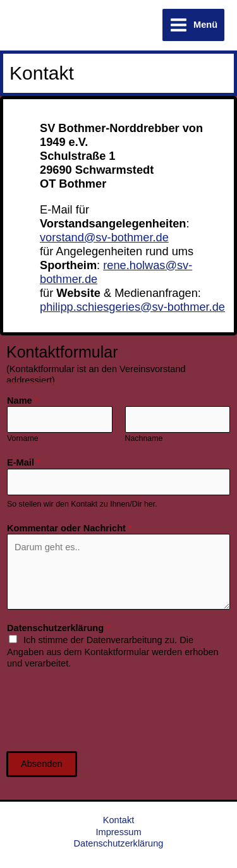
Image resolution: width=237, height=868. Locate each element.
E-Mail (24, 462)
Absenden (42, 764)
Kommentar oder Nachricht (70, 528)
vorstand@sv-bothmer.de (104, 237)
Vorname (23, 438)
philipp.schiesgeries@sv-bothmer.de (132, 307)
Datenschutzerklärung (58, 628)
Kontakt (118, 820)
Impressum (118, 832)
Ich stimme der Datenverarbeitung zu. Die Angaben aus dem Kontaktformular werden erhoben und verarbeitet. (113, 651)
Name (22, 401)
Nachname (144, 438)
